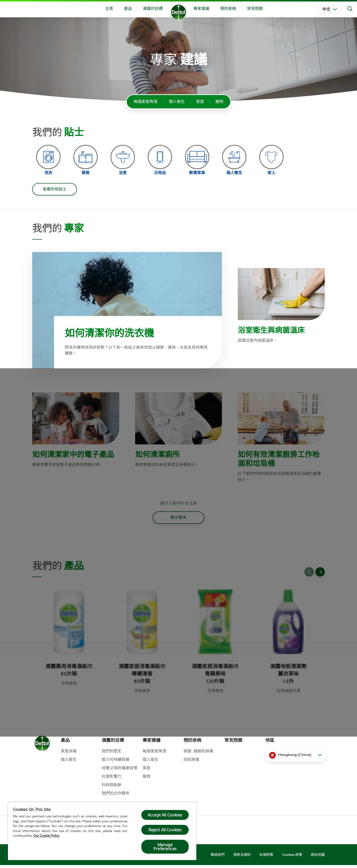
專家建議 (201, 9)
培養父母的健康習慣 (119, 771)
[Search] (350, 9)
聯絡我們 (218, 858)
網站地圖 (318, 858)
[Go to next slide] (320, 575)
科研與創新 (112, 788)
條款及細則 (242, 858)
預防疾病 (228, 9)
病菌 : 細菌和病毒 (198, 754)
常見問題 (255, 9)
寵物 (219, 102)
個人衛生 (177, 102)
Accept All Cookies (165, 815)
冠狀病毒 (191, 763)
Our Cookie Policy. (47, 836)
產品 (65, 743)
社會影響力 (112, 779)
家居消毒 (69, 754)
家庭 (200, 102)
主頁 (109, 9)
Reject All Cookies (165, 830)
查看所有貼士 (55, 192)
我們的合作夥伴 (116, 796)
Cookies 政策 (292, 858)
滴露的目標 (153, 9)
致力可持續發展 (116, 763)
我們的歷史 (112, 754)
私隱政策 (266, 858)
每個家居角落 (146, 102)
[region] (102, 831)
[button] (296, 758)
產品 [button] (128, 9)
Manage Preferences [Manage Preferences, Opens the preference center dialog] (165, 847)
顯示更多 (178, 521)
